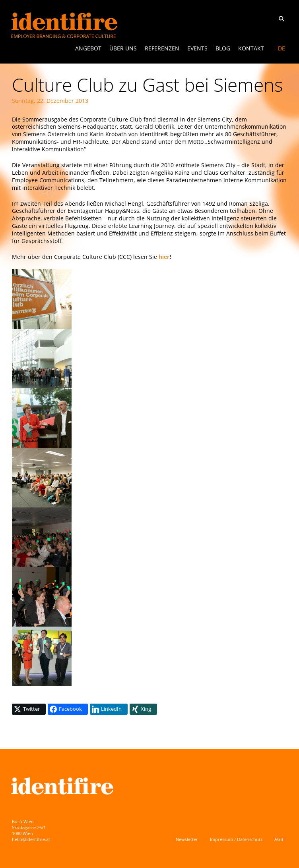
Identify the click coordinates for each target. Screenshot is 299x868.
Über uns (123, 48)
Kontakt (251, 48)
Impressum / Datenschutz (236, 839)
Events (197, 48)
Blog (223, 48)
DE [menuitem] (282, 48)
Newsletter (187, 839)
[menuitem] (282, 48)
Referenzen (162, 48)
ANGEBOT (88, 48)
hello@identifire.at (31, 839)
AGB (279, 839)
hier (164, 257)
